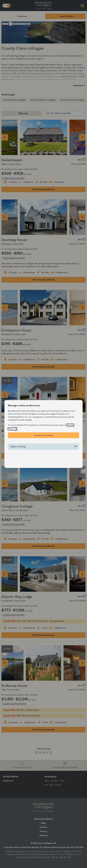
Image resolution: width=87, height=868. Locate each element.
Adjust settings (18, 447)
